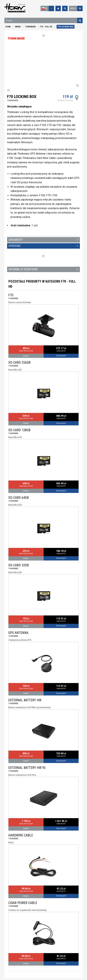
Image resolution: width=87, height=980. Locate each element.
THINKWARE (30, 27)
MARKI (18, 27)
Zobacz (26, 356)
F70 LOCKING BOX (66, 27)
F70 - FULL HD (46, 27)
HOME (8, 27)
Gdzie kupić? (61, 356)
